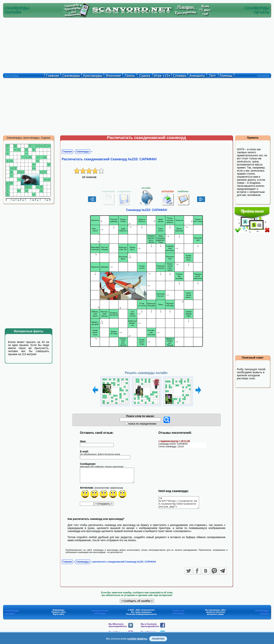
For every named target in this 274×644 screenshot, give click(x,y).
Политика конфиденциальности (141, 616)
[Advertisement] (137, 44)
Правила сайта (59, 614)
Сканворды (83, 152)
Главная (67, 152)
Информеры (59, 612)
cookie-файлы (137, 639)
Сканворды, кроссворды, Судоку (29, 138)
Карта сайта (59, 616)
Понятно (158, 639)
